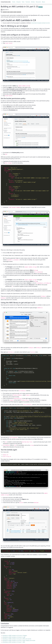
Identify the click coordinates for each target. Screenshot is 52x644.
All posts (19, 2)
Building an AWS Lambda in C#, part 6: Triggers (15, 636)
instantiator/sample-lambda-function (41, 23)
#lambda (19, 12)
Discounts (38, 2)
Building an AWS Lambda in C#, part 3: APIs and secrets (17, 639)
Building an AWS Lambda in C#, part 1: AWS (14, 642)
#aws (15, 12)
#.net (11, 12)
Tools (23, 2)
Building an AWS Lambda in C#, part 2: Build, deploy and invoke (19, 640)
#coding (5, 12)
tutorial (41, 7)
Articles (33, 2)
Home (14, 2)
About (43, 2)
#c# (8, 12)
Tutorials (28, 2)
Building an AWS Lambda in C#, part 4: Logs (14, 637)
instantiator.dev (6, 2)
